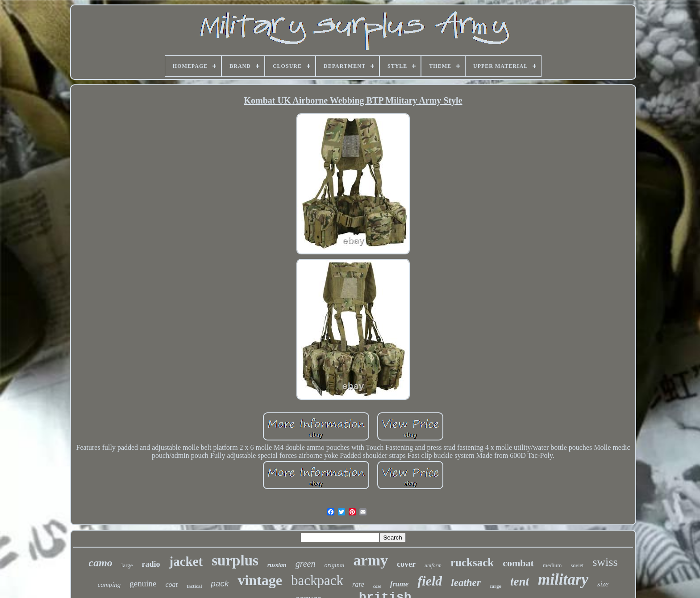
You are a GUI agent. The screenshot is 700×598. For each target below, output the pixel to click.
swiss (605, 562)
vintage (260, 580)
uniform (433, 565)
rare (358, 584)
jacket (186, 561)
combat (518, 563)
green (306, 564)
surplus (235, 561)
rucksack (472, 563)
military (563, 579)
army (371, 560)
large (127, 565)
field (430, 581)
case (377, 586)
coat (172, 584)
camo (100, 563)
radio (151, 564)
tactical (194, 586)
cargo (496, 586)
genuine (143, 583)
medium (552, 565)
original (334, 565)
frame (400, 584)
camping (109, 585)
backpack (317, 580)
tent (520, 581)
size (603, 584)
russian (277, 565)
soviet (577, 565)
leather (466, 583)
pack (220, 583)
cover (406, 564)
